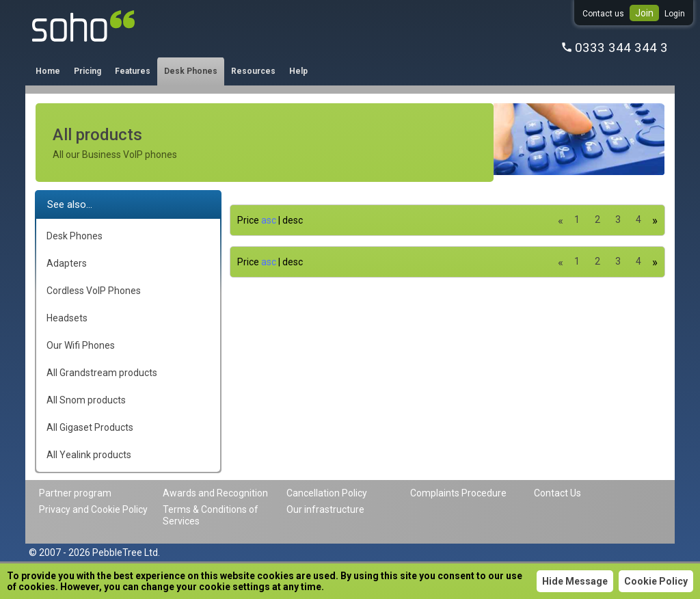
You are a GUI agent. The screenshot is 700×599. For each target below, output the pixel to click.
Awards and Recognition (215, 493)
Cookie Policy (656, 581)
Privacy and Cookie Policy (93, 509)
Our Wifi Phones (81, 345)
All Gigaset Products (90, 427)
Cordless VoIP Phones (94, 291)
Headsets (67, 318)
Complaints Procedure (458, 493)
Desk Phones (191, 71)
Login (675, 14)
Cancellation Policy (327, 493)
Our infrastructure (325, 509)
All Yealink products (89, 455)
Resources (253, 71)
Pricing (87, 71)
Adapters (67, 263)
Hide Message (575, 581)
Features (133, 71)
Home (48, 71)
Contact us (603, 14)
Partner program (75, 493)
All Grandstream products (102, 373)
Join (644, 13)
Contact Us (557, 493)
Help (298, 71)
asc (269, 220)
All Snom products (86, 400)
